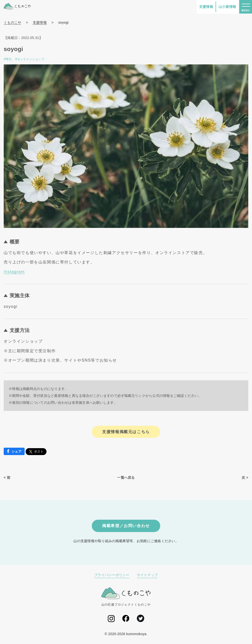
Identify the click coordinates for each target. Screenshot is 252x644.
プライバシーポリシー (112, 575)
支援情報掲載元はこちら (126, 432)
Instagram (14, 272)
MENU (245, 10)
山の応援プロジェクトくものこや (126, 597)
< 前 (7, 478)
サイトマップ (147, 575)
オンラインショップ (31, 59)
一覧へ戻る (126, 478)
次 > (245, 478)
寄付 (9, 59)
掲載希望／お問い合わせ (126, 526)
